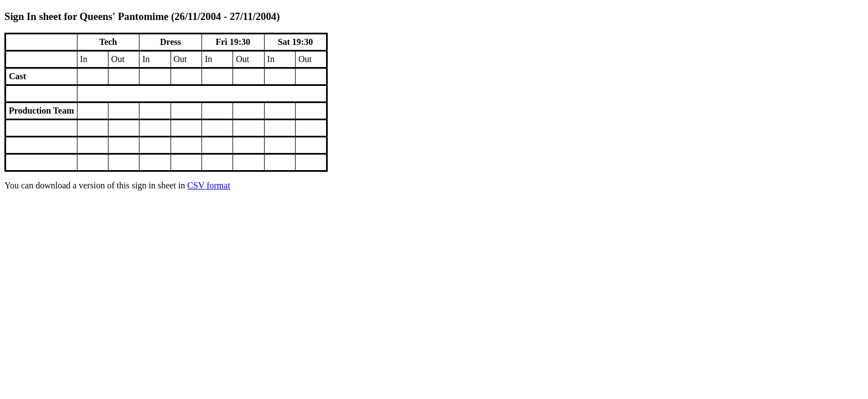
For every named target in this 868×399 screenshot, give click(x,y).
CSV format (208, 185)
